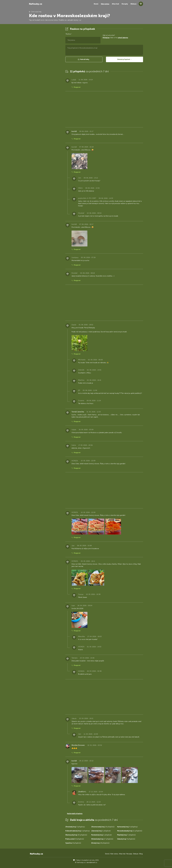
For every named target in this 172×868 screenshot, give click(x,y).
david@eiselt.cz (92, 862)
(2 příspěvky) (78, 831)
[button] (84, 59)
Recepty (125, 4)
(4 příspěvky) (127, 827)
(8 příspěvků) (75, 839)
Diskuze (133, 4)
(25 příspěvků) (76, 835)
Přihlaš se (106, 38)
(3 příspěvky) (75, 827)
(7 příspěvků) (126, 835)
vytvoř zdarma (123, 38)
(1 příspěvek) (101, 831)
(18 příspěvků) (100, 843)
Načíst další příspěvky (75, 814)
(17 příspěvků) (102, 839)
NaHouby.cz (36, 4)
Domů (96, 4)
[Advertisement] (45, 60)
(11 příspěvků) (130, 831)
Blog (141, 854)
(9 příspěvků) (126, 839)
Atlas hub (115, 4)
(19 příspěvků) (103, 827)
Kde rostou (105, 4)
